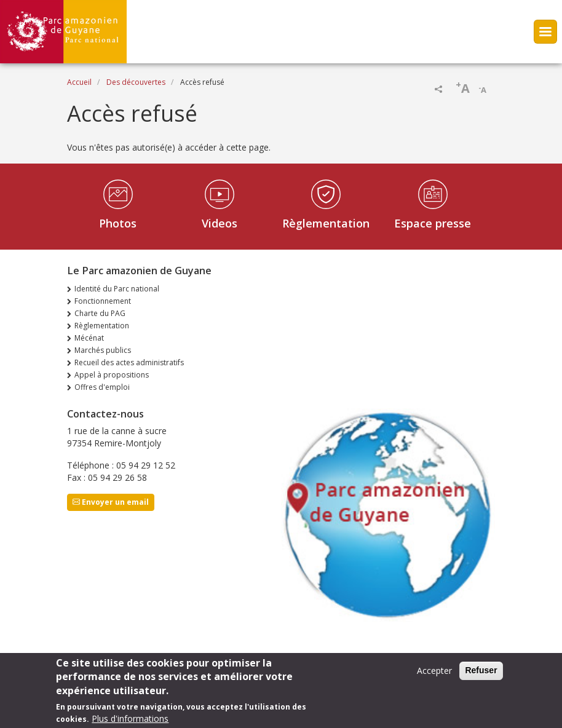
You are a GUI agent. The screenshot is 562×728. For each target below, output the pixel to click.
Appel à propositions (112, 375)
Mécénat (89, 338)
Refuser (481, 675)
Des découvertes (136, 82)
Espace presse (433, 223)
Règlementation (326, 223)
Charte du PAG (100, 313)
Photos (118, 223)
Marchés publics (103, 350)
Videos (220, 223)
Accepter (434, 675)
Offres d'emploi (102, 387)
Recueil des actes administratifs (129, 362)
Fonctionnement (103, 301)
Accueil (79, 82)
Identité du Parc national (117, 289)
